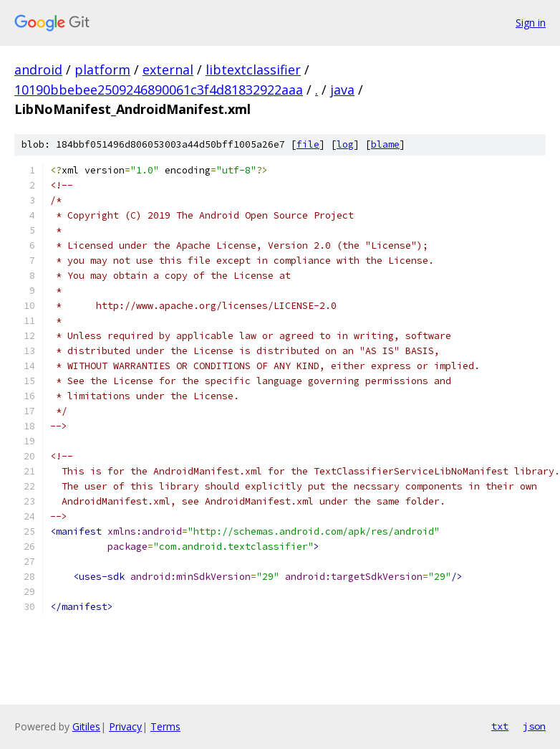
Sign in (531, 23)
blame (385, 144)
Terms (165, 726)
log (345, 144)
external (168, 70)
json (534, 726)
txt (500, 726)
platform (102, 70)
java (342, 90)
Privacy (125, 726)
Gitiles (86, 726)
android (38, 70)
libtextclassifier (253, 70)
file (308, 144)
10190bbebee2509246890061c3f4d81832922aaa (159, 90)
